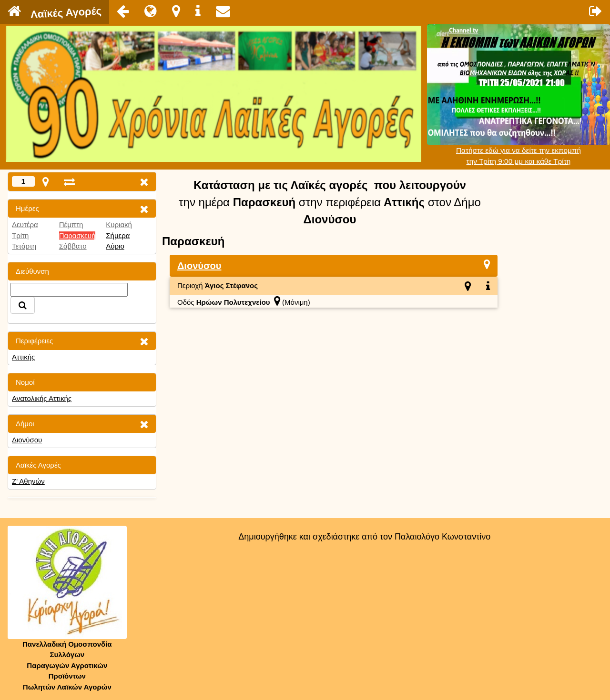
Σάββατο (73, 246)
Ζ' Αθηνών (28, 481)
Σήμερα (118, 235)
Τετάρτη (24, 246)
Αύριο (115, 246)
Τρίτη (20, 235)
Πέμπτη (71, 225)
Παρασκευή (77, 235)
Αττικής (23, 357)
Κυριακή (119, 225)
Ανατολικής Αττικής (42, 398)
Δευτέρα (25, 225)
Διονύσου (27, 440)
